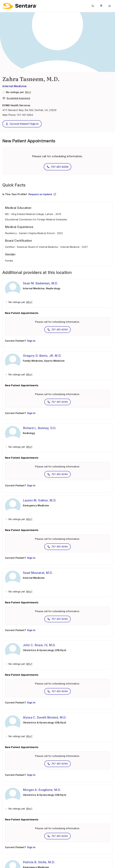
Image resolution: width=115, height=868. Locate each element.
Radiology (29, 433)
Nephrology (53, 288)
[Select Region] (101, 6)
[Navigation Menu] (110, 6)
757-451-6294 (25, 115)
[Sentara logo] (20, 6)
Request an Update (42, 194)
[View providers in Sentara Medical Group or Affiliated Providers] (28, 92)
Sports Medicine (54, 361)
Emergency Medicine (36, 505)
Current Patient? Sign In (22, 124)
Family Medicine (33, 361)
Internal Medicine (14, 86)
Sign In (31, 341)
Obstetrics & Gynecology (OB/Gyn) (45, 650)
